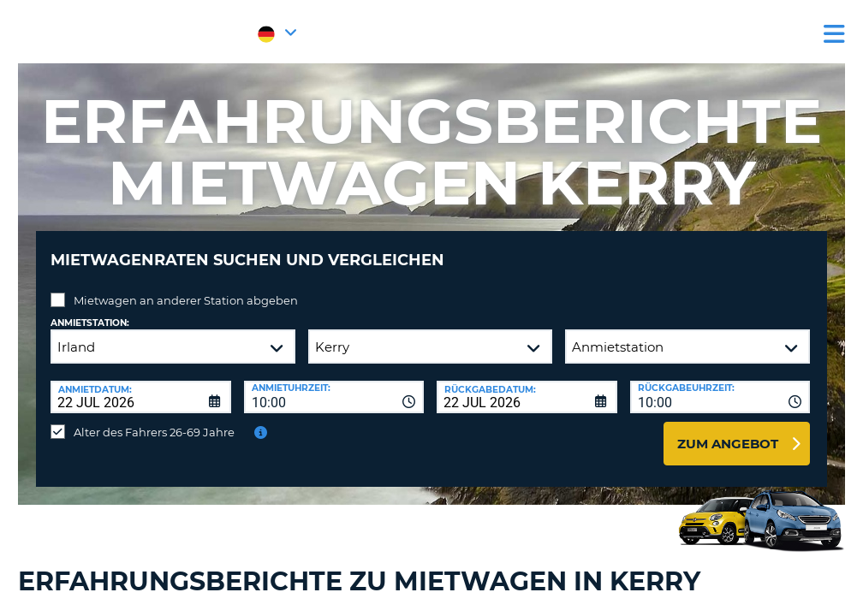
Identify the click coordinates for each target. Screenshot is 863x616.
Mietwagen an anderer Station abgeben (186, 287)
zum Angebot (728, 431)
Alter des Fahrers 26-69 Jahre (154, 419)
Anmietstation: (90, 310)
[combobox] (334, 384)
